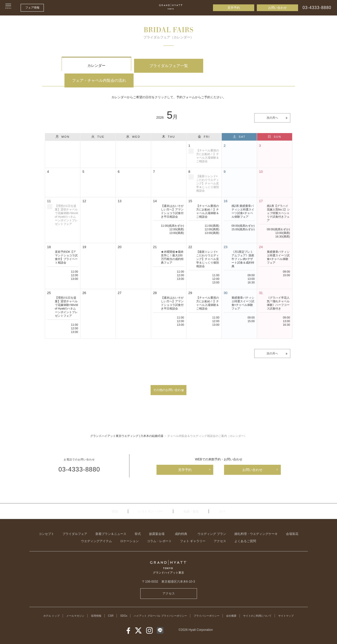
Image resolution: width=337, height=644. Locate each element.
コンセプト (46, 524)
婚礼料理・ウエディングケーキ (256, 524)
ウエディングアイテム (96, 532)
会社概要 (253, 606)
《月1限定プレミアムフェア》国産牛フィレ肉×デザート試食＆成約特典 (243, 246)
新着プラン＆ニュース (111, 524)
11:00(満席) (212, 212)
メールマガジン (74, 606)
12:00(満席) (177, 216)
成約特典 (181, 524)
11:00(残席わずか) (172, 212)
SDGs (128, 606)
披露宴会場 (157, 524)
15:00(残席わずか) (243, 216)
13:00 (75, 265)
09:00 (251, 262)
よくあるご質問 (245, 532)
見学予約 (234, 8)
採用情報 (98, 606)
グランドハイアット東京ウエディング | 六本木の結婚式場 (127, 425)
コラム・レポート (159, 532)
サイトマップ (169, 611)
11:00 (75, 258)
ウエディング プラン (212, 524)
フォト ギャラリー (193, 532)
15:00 (286, 262)
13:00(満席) (177, 219)
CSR (114, 606)
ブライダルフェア (75, 524)
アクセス (220, 532)
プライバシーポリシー (225, 606)
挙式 (138, 524)
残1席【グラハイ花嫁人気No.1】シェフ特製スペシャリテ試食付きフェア (278, 200)
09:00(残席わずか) (243, 212)
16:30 (251, 269)
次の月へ (272, 104)
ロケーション (129, 532)
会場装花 (292, 524)
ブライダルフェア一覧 (168, 66)
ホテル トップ (47, 606)
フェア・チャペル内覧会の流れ (241, 66)
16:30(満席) (283, 223)
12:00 (75, 262)
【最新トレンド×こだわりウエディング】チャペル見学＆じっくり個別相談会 (208, 246)
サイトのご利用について (283, 606)
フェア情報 (32, 7)
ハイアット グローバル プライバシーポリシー (171, 606)
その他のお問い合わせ (169, 378)
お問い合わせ (277, 8)
